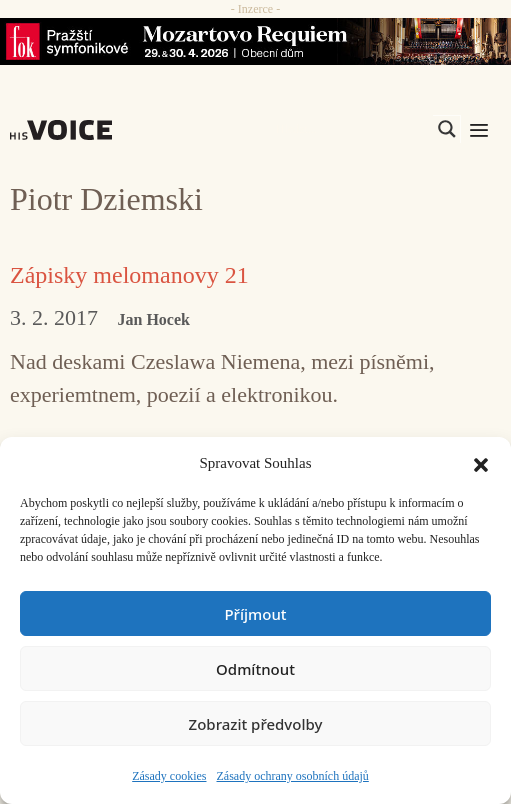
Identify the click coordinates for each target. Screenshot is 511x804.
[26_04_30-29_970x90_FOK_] (255, 41)
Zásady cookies (169, 776)
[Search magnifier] (447, 129)
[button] (481, 463)
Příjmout (255, 614)
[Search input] (352, 129)
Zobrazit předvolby (256, 724)
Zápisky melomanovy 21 (129, 275)
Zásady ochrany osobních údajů (293, 776)
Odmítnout (255, 669)
